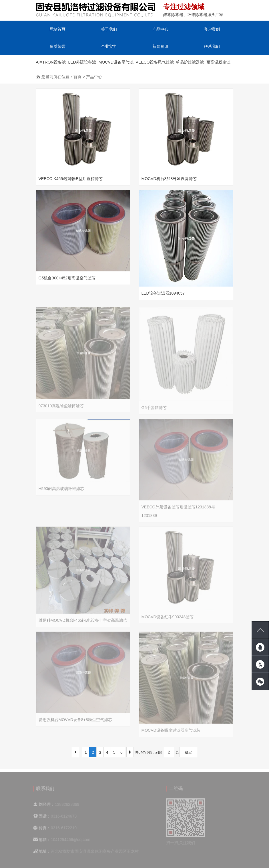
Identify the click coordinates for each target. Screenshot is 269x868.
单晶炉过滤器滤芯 (190, 65)
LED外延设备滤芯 (82, 65)
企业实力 (109, 46)
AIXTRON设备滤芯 (51, 65)
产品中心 (160, 29)
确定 (188, 752)
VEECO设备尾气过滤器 (155, 65)
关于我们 (109, 29)
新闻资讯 (160, 46)
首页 (77, 77)
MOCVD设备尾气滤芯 (116, 65)
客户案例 (212, 29)
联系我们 (212, 46)
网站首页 (57, 29)
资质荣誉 (57, 46)
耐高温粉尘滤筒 (218, 65)
